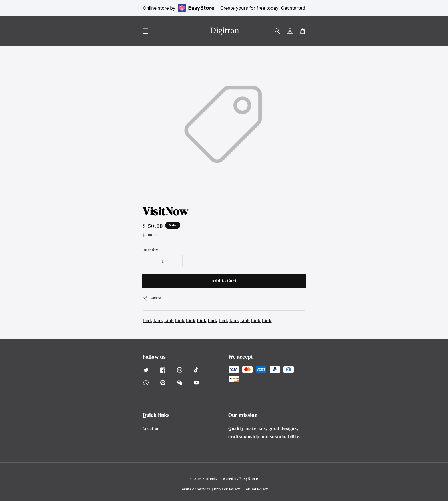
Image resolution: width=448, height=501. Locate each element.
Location (151, 429)
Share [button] (152, 298)
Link (147, 320)
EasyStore (249, 479)
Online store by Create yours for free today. (224, 8)
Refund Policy (256, 489)
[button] (277, 31)
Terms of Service (195, 489)
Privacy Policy (227, 489)
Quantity (150, 250)
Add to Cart (224, 281)
